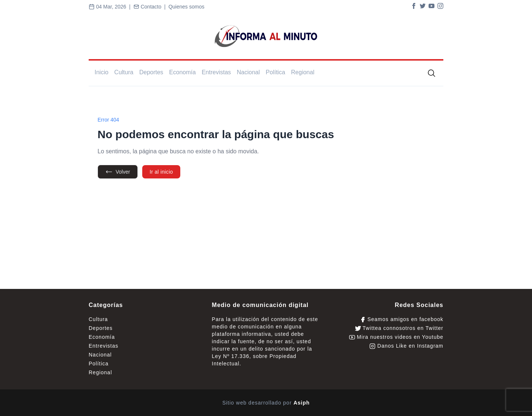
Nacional (248, 72)
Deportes (151, 72)
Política (275, 72)
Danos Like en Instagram (406, 346)
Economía (183, 72)
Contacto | (151, 7)
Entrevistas (216, 72)
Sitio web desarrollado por (266, 403)
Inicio (101, 72)
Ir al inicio (161, 172)
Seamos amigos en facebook (402, 319)
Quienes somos (186, 7)
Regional (303, 72)
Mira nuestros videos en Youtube (396, 337)
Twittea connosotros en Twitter (399, 328)
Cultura (124, 72)
